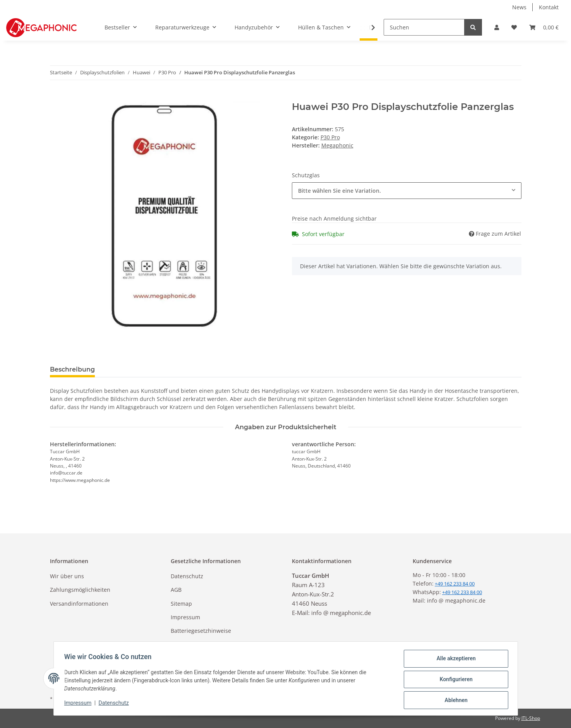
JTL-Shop (531, 718)
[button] (497, 27)
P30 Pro (330, 137)
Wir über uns (67, 576)
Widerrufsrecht (190, 645)
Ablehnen (454, 701)
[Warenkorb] (544, 27)
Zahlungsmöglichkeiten (80, 590)
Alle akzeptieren (454, 660)
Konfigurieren (454, 680)
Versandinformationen (79, 604)
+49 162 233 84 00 (462, 592)
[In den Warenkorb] (56, 97)
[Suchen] (424, 27)
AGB (176, 590)
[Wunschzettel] (514, 27)
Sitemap (181, 604)
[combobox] (407, 191)
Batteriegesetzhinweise (201, 631)
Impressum (185, 617)
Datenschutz (187, 576)
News (519, 7)
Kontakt (549, 7)
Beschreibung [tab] (72, 369)
